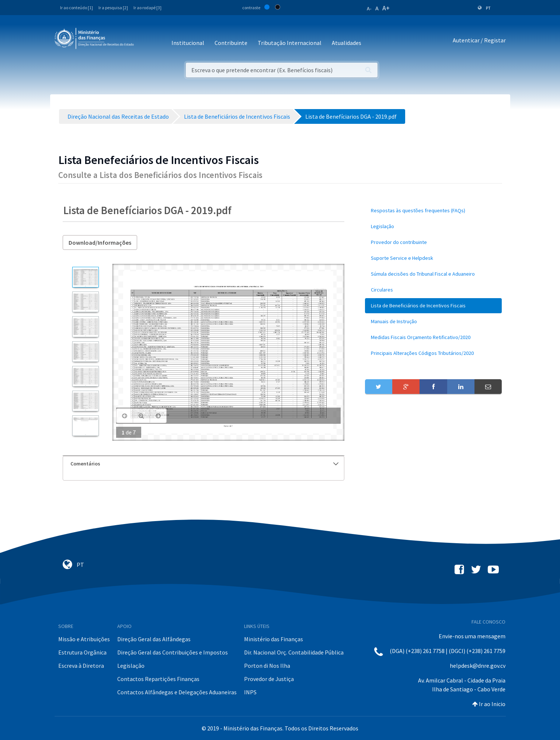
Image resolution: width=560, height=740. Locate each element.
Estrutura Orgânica (82, 652)
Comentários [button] (204, 464)
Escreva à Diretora (81, 666)
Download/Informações (100, 242)
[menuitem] (434, 211)
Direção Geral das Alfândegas (154, 639)
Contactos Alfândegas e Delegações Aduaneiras (177, 692)
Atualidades (347, 43)
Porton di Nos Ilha (267, 666)
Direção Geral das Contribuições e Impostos (173, 652)
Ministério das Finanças (274, 639)
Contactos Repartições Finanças (158, 679)
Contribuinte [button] (231, 43)
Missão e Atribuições (84, 639)
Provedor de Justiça (269, 679)
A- (369, 8)
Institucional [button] (188, 43)
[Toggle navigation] (145, 40)
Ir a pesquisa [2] (113, 8)
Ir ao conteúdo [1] (76, 8)
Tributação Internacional (290, 43)
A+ (386, 8)
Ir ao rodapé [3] (147, 8)
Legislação (131, 666)
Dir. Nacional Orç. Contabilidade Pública (294, 652)
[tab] (204, 464)
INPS (250, 692)
